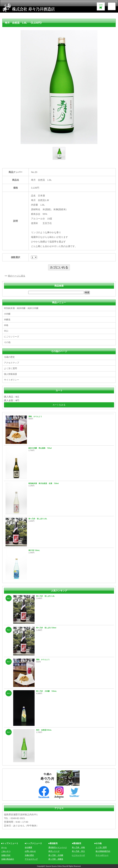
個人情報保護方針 (104, 851)
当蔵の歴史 (10, 357)
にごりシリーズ (12, 336)
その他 (7, 342)
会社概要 (29, 847)
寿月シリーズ (54, 851)
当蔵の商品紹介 (8, 859)
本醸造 (7, 319)
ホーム (4, 847)
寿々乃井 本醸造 (56, 859)
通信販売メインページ (58, 847)
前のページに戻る (17, 276)
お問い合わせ (31, 851)
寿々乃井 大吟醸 (56, 855)
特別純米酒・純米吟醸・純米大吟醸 (22, 308)
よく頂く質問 (11, 368)
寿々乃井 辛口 (79, 851)
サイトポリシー (12, 379)
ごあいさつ (6, 851)
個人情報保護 (11, 374)
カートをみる (59, 405)
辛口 (6, 331)
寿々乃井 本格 (79, 847)
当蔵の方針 (6, 855)
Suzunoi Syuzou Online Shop (56, 866)
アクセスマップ (12, 362)
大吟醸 (7, 314)
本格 (6, 325)
